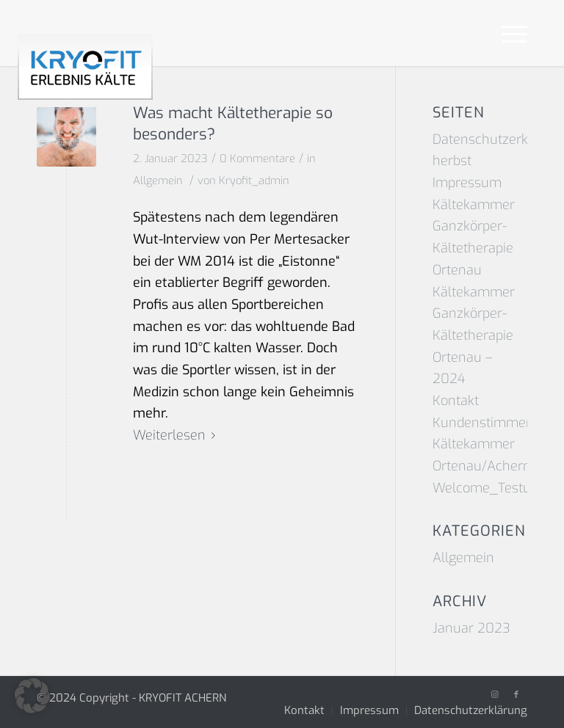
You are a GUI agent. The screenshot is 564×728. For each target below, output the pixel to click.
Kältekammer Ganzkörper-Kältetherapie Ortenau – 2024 (474, 336)
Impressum (467, 183)
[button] (32, 696)
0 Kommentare (257, 159)
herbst (452, 161)
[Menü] (507, 33)
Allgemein (158, 181)
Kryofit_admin (254, 181)
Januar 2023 (471, 628)
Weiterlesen (177, 435)
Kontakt (456, 401)
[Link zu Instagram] (494, 695)
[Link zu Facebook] (516, 695)
